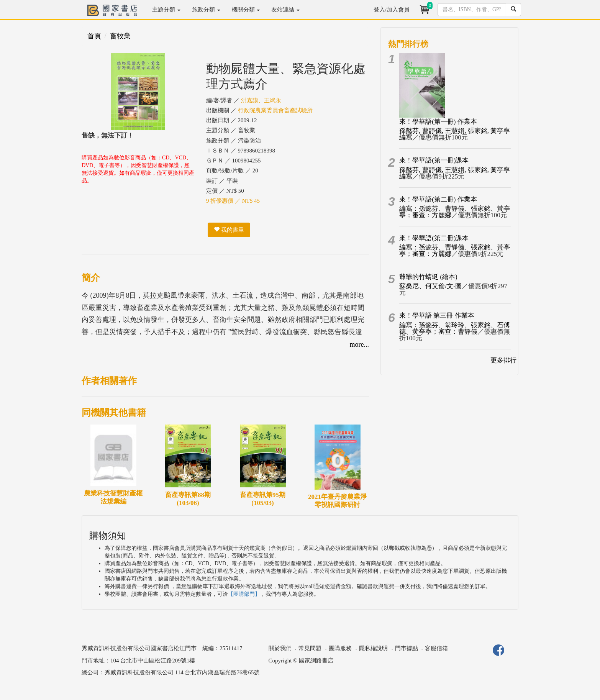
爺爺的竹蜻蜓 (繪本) (428, 277)
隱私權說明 (373, 648)
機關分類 (246, 10)
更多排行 (503, 360)
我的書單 (229, 230)
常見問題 (310, 648)
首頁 (94, 36)
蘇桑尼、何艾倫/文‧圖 (430, 286)
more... (359, 344)
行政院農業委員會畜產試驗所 (275, 110)
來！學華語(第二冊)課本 (434, 238)
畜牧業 (120, 36)
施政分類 (206, 10)
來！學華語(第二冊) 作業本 (438, 199)
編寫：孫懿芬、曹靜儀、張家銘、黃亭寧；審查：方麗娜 (455, 212)
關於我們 (280, 648)
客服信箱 (436, 648)
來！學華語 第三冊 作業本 (437, 316)
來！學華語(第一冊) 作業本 (438, 122)
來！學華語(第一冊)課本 (434, 160)
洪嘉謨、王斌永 (261, 100)
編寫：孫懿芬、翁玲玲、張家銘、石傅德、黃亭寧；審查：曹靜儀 (455, 328)
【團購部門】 (244, 594)
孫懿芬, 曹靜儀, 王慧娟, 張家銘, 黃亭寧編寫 (455, 134)
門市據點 (407, 648)
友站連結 (285, 10)
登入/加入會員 (392, 10)
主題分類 (166, 10)
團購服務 (340, 648)
